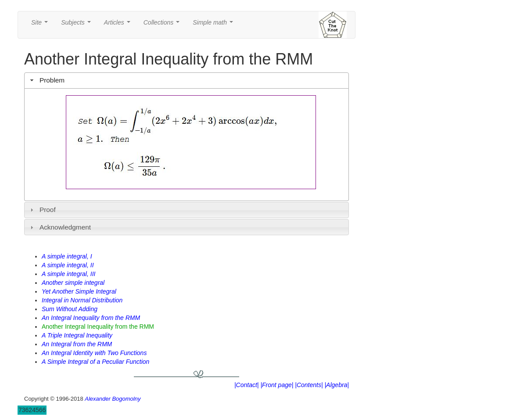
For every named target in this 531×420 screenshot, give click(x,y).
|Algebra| (337, 385)
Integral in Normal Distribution (82, 300)
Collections (163, 25)
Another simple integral (73, 283)
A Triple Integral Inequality (77, 335)
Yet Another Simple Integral (79, 291)
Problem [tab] (47, 80)
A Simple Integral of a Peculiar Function (95, 362)
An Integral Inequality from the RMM (91, 318)
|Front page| (277, 385)
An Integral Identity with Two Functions (94, 353)
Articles (119, 25)
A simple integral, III (68, 274)
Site (41, 25)
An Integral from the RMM (77, 344)
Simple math (214, 25)
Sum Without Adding (70, 309)
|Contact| (247, 385)
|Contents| (309, 385)
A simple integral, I (67, 256)
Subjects (77, 25)
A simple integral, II (68, 265)
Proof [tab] (42, 210)
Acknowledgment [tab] (59, 227)
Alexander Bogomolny (113, 399)
